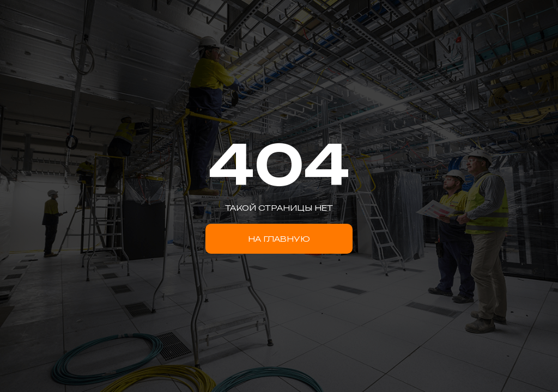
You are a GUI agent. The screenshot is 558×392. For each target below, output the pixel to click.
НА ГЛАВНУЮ (279, 239)
